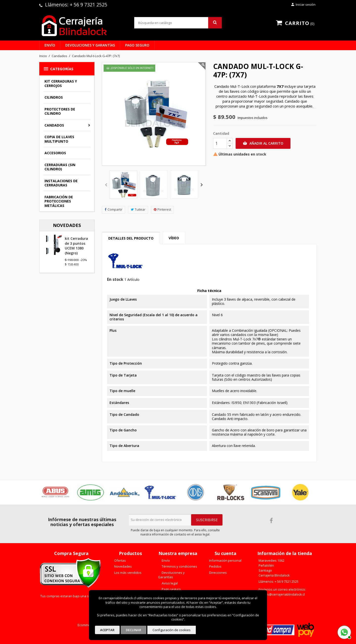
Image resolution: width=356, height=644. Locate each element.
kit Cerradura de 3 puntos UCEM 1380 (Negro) (76, 246)
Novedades (123, 566)
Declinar (133, 630)
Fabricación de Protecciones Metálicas (59, 201)
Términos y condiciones (179, 566)
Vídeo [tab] (174, 238)
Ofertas (120, 560)
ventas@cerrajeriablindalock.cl (282, 594)
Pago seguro (137, 45)
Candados (54, 125)
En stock (115, 280)
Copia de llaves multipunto (59, 139)
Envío (50, 45)
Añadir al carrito (263, 143)
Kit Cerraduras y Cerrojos (61, 83)
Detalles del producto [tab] (131, 238)
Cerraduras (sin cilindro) (60, 167)
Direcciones (218, 573)
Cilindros (54, 97)
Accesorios (55, 153)
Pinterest (162, 210)
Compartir (113, 210)
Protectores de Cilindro (60, 111)
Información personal (225, 560)
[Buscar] (178, 23)
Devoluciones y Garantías (90, 45)
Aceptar (107, 630)
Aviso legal (169, 583)
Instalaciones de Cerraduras (61, 183)
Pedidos (215, 566)
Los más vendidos (127, 573)
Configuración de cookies (172, 630)
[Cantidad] (220, 143)
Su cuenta (225, 553)
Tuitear (138, 210)
